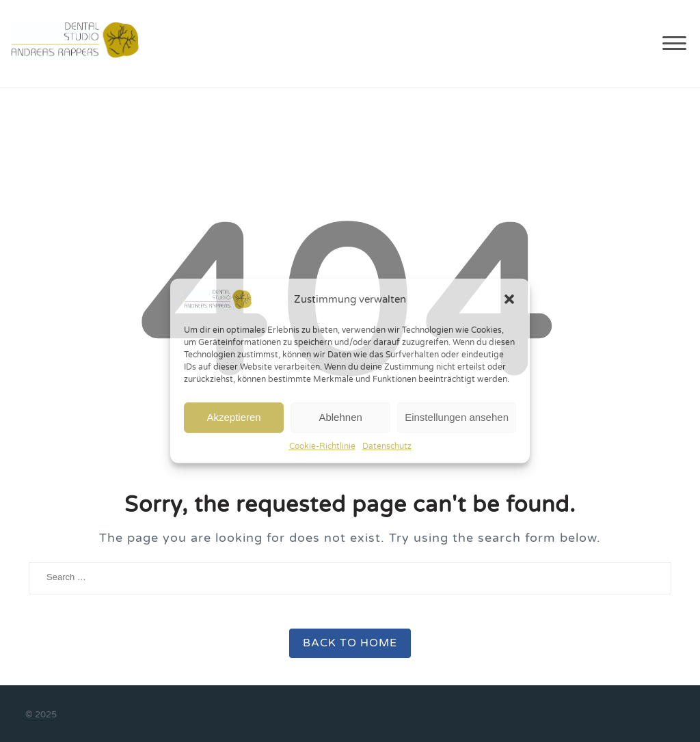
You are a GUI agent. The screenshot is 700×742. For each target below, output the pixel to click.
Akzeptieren (233, 417)
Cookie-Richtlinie (322, 445)
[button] (509, 299)
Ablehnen (340, 417)
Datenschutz (387, 445)
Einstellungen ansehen (457, 417)
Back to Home (350, 643)
